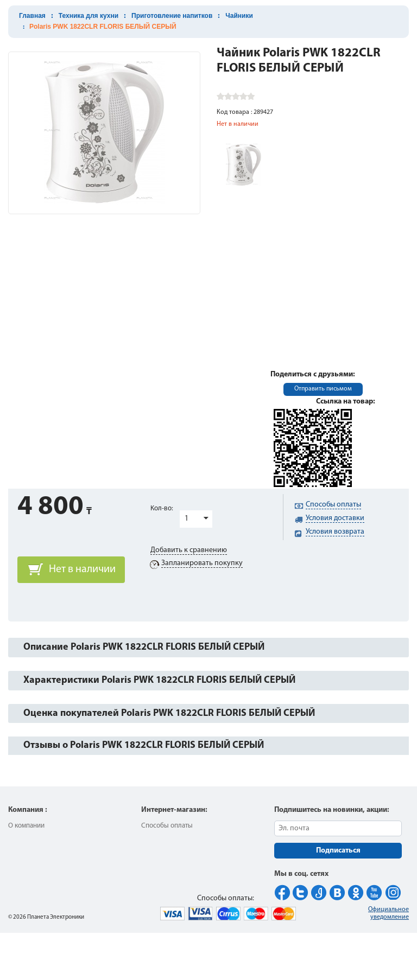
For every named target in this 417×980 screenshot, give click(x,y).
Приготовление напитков (172, 16)
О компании (26, 826)
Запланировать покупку (202, 563)
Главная (32, 16)
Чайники (239, 16)
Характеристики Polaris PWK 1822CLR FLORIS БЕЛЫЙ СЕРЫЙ (159, 680)
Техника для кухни (89, 16)
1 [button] (187, 519)
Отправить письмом (323, 389)
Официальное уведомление (388, 913)
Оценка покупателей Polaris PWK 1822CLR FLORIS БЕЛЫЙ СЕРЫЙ (169, 713)
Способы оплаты (167, 826)
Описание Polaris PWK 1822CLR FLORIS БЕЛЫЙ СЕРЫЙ (144, 647)
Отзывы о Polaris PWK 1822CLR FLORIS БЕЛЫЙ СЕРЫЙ (144, 745)
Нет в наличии (82, 569)
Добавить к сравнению (189, 550)
